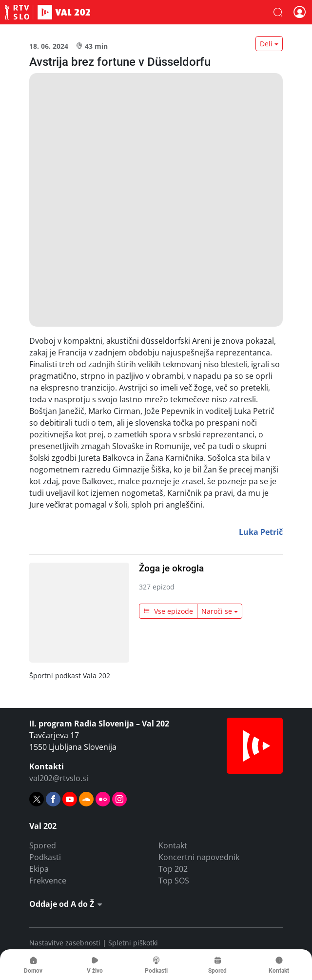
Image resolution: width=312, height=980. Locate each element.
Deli (266, 44)
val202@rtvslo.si (59, 778)
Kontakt (173, 845)
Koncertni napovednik (199, 857)
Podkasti (45, 857)
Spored (43, 845)
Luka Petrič (261, 532)
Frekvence (48, 881)
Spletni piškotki (133, 943)
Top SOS (174, 881)
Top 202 (173, 869)
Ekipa (39, 869)
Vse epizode (168, 611)
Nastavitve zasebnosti (65, 943)
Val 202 (48, 12)
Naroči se (217, 611)
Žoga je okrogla (171, 568)
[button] (278, 12)
